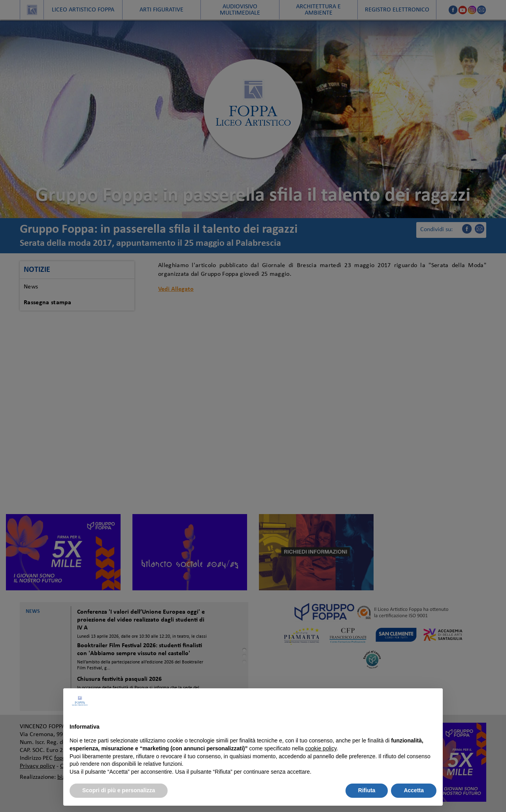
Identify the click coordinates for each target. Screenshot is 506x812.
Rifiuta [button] (367, 790)
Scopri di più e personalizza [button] (119, 790)
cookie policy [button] (321, 748)
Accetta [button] (414, 790)
